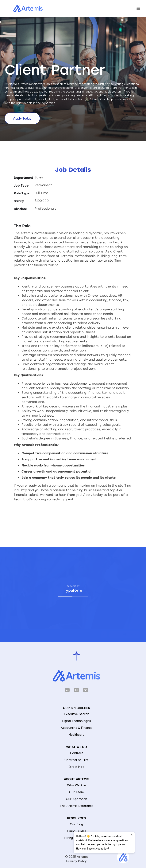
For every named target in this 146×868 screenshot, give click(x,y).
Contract (76, 753)
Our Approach (77, 799)
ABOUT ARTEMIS (77, 779)
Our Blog (76, 824)
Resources (76, 818)
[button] (138, 8)
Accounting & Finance (77, 728)
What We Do (77, 747)
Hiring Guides (77, 831)
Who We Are (76, 785)
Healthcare (76, 735)
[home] (24, 8)
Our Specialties (76, 708)
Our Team (76, 792)
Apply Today (22, 118)
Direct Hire (76, 767)
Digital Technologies (77, 721)
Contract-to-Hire (77, 760)
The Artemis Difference (77, 806)
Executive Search (77, 714)
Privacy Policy (76, 861)
